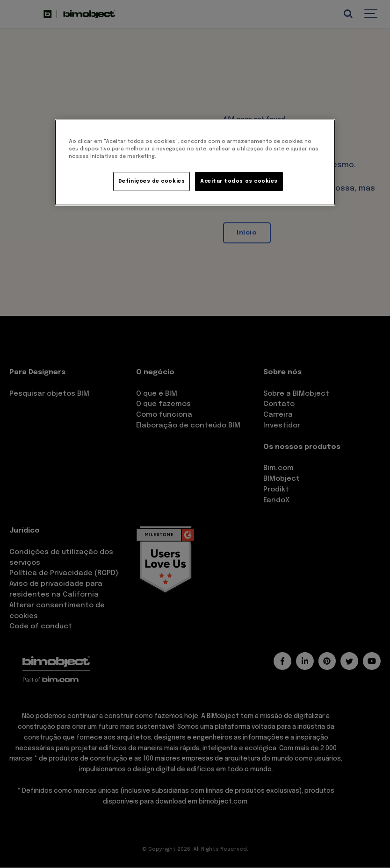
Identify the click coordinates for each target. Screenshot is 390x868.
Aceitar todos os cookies (239, 181)
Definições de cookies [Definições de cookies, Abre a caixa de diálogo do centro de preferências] (152, 181)
